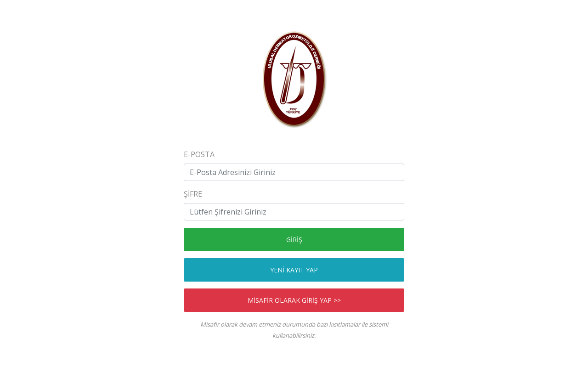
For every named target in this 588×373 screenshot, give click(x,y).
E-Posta (199, 154)
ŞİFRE (193, 194)
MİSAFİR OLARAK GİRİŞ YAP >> (294, 300)
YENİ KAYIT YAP (294, 270)
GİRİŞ (294, 240)
